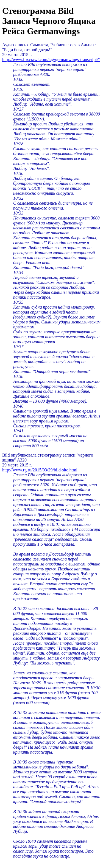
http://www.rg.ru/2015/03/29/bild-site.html (40, 470)
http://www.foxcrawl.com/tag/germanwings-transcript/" (51, 60)
